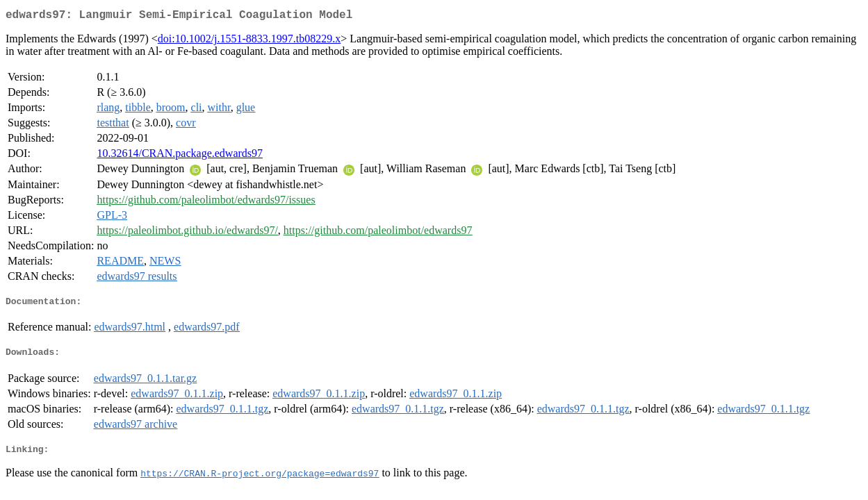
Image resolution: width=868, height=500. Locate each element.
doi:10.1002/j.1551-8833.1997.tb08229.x (249, 41)
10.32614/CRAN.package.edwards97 (180, 156)
